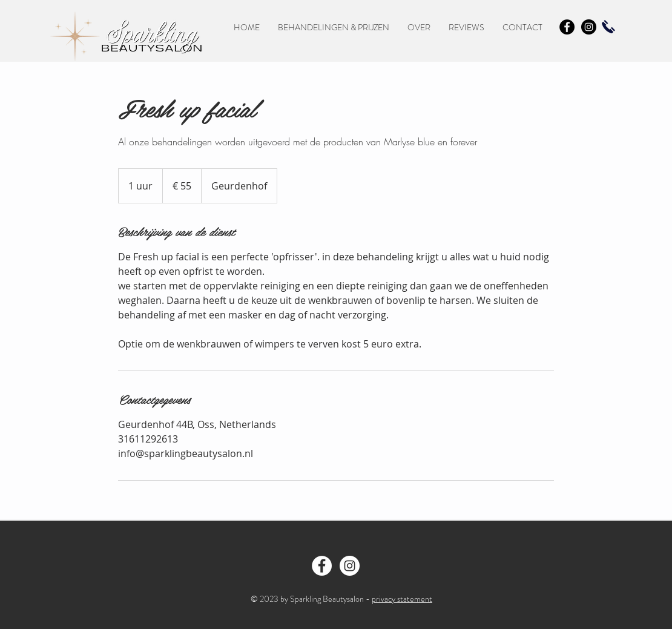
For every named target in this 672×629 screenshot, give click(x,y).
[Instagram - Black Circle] (589, 27)
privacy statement (402, 599)
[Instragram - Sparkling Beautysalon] (350, 566)
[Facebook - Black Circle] (567, 27)
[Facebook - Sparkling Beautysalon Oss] (322, 566)
